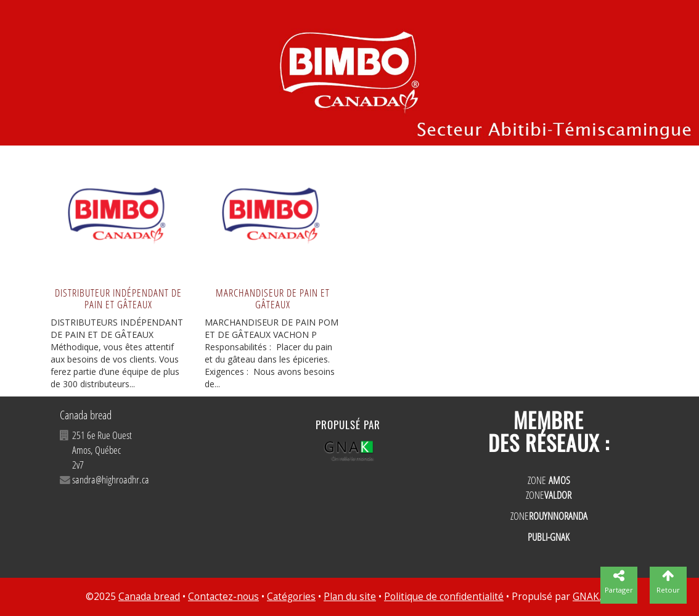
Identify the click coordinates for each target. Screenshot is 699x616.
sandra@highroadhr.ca (111, 479)
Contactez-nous (223, 597)
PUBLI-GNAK (549, 537)
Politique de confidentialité (444, 597)
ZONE (549, 480)
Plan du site (350, 597)
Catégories (291, 597)
